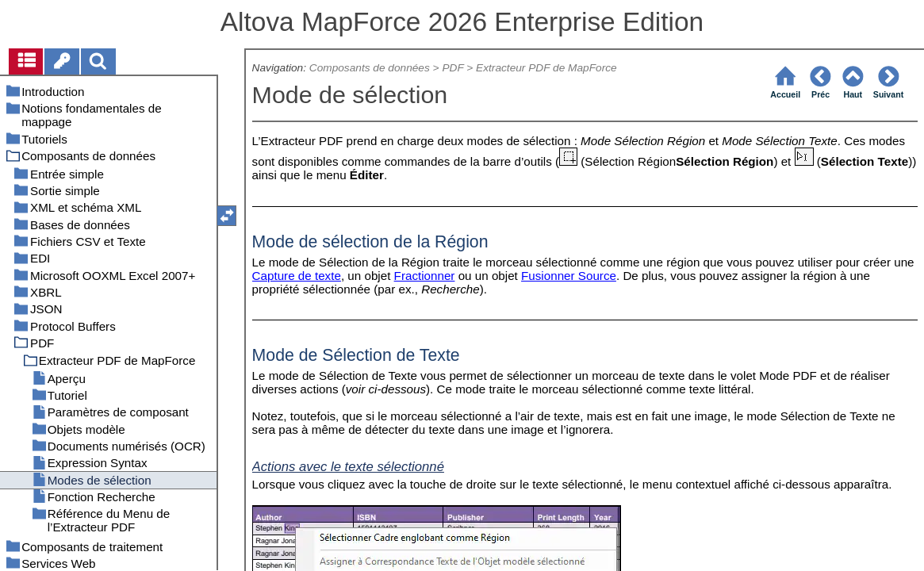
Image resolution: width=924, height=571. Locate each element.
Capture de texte (297, 276)
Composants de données (370, 68)
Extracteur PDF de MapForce (546, 68)
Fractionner (425, 276)
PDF (452, 68)
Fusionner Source (569, 276)
